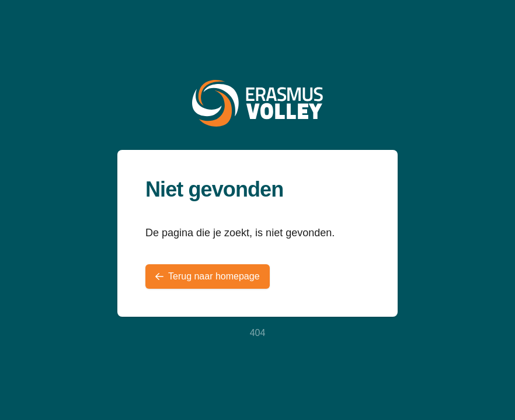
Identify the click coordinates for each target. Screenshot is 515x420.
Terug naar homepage (208, 276)
